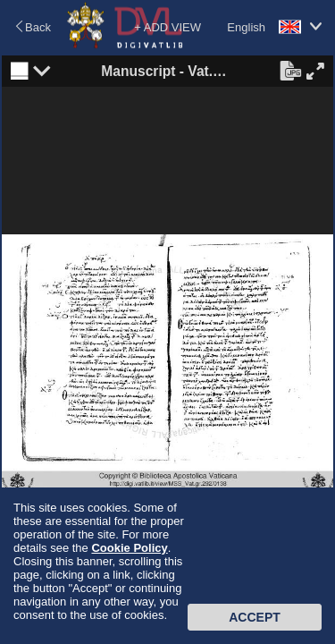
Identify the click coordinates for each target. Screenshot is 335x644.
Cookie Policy (129, 548)
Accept (255, 617)
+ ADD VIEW (167, 27)
